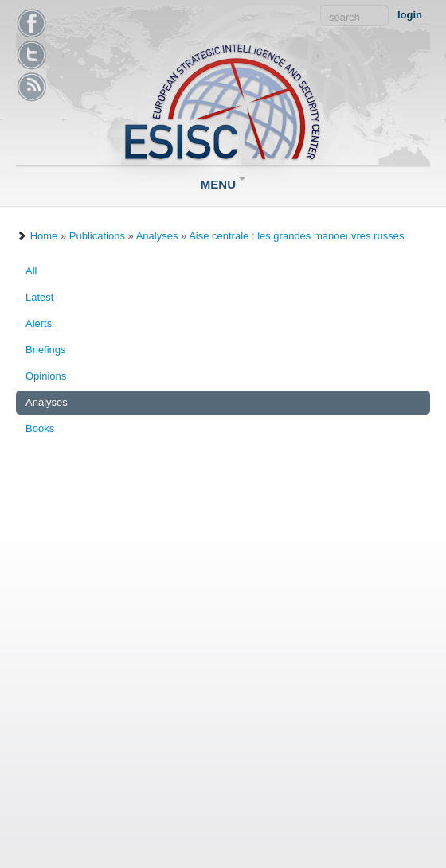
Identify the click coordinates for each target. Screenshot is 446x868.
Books (40, 428)
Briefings (46, 350)
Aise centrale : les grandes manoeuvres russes (296, 236)
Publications (97, 236)
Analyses (157, 236)
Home (44, 236)
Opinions (46, 376)
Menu (223, 184)
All (31, 271)
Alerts (39, 323)
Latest (39, 297)
